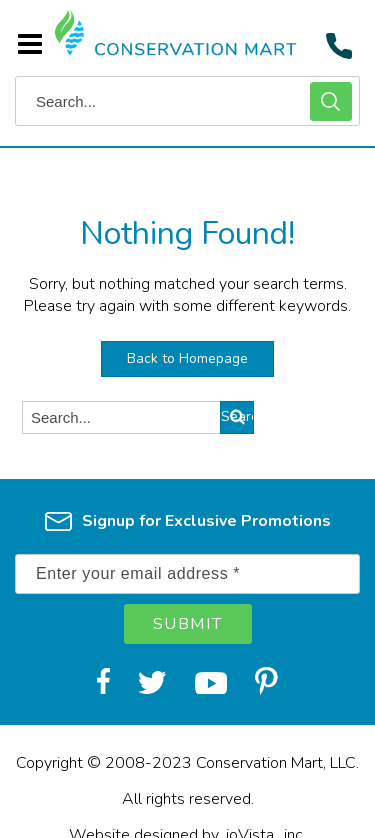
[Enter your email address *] (187, 574)
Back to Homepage (187, 358)
